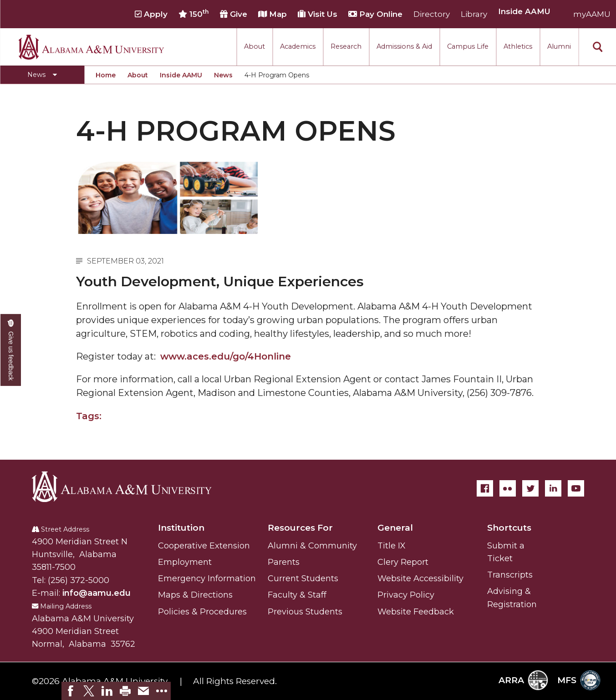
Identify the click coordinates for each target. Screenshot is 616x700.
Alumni (559, 46)
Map (272, 14)
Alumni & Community (312, 546)
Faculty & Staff (297, 595)
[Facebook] (485, 488)
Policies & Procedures (202, 612)
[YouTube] (576, 488)
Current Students (303, 578)
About (255, 46)
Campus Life (468, 46)
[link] (71, 691)
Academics (298, 46)
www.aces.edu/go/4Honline (226, 356)
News (223, 75)
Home (106, 75)
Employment (185, 562)
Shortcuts (509, 528)
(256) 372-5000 (79, 580)
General (395, 528)
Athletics (518, 46)
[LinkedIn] (553, 488)
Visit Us (318, 14)
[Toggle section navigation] (42, 75)
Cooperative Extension (204, 546)
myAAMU (592, 14)
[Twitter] (530, 488)
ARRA (523, 680)
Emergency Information (207, 578)
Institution (181, 528)
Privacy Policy (406, 595)
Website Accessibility (420, 578)
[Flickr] (508, 488)
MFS (579, 680)
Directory (432, 14)
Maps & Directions (195, 595)
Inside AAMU (181, 75)
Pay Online (375, 14)
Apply (151, 14)
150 (194, 14)
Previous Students (305, 612)
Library (474, 14)
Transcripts (510, 575)
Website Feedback (416, 612)
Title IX (392, 546)
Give (234, 14)
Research (346, 46)
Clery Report (403, 562)
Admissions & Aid (404, 46)
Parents (284, 562)
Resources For (300, 528)
